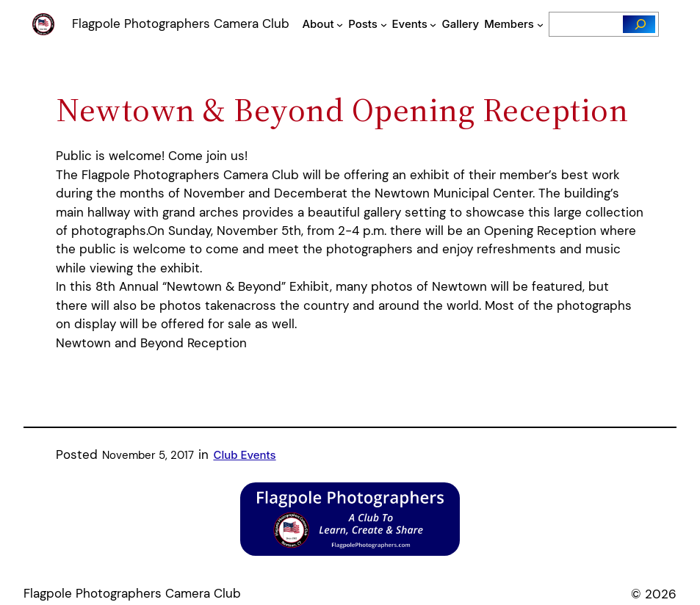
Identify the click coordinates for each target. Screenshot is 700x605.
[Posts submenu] (384, 24)
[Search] (639, 24)
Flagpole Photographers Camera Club (181, 23)
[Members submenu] (540, 24)
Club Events (244, 455)
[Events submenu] (433, 24)
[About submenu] (340, 24)
